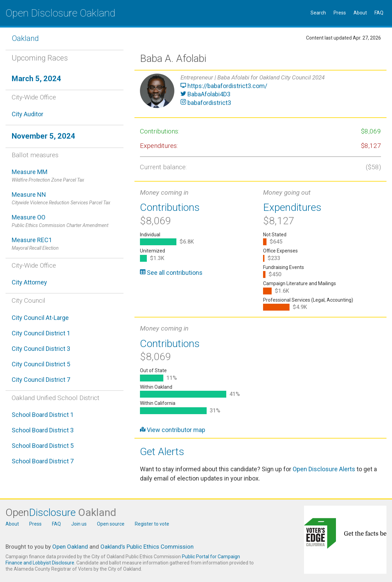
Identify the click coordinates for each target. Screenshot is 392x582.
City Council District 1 (41, 333)
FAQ (379, 13)
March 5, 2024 (36, 79)
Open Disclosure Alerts (324, 469)
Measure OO (64, 221)
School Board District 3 (43, 430)
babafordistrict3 (206, 103)
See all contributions (171, 273)
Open (61, 512)
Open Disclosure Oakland (60, 13)
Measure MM (64, 176)
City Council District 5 (41, 364)
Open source (111, 524)
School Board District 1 (43, 415)
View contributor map (173, 430)
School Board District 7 (43, 461)
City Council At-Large (40, 318)
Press (340, 13)
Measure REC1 (64, 244)
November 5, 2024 (43, 136)
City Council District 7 (41, 380)
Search (318, 13)
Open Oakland (70, 547)
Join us (79, 524)
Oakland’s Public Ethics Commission (147, 547)
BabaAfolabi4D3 (205, 94)
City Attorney (29, 282)
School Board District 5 (43, 446)
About (360, 13)
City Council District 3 (41, 349)
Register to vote (152, 524)
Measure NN (64, 199)
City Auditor (28, 114)
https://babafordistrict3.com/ (224, 86)
